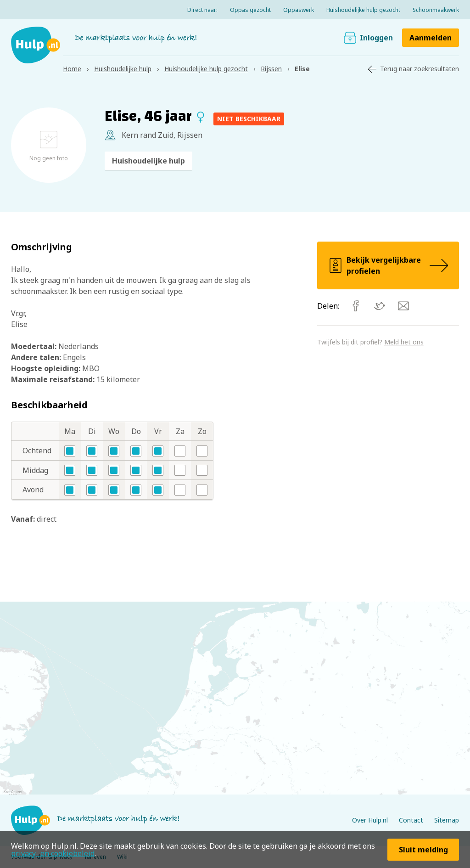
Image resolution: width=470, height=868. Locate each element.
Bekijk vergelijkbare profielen (388, 265)
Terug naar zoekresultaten (420, 69)
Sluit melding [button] (423, 850)
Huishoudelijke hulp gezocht (363, 10)
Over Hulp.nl (370, 820)
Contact (411, 820)
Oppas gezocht (250, 10)
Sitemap (447, 820)
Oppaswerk (299, 10)
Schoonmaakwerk (436, 10)
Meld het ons (404, 342)
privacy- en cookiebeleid (53, 853)
